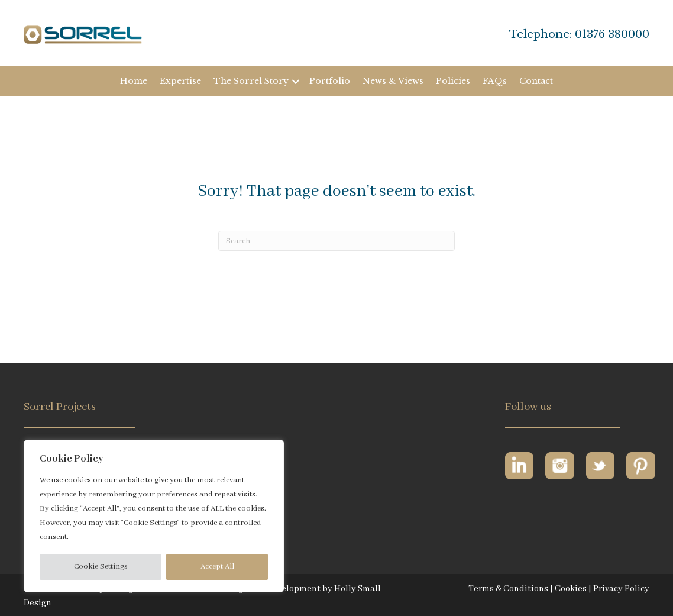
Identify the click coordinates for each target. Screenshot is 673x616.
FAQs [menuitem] (495, 81)
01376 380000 (612, 34)
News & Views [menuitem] (393, 81)
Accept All (217, 567)
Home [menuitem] (134, 81)
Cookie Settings (101, 567)
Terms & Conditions (508, 589)
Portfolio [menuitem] (330, 81)
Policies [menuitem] (453, 81)
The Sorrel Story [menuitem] (251, 81)
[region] (154, 516)
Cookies (571, 589)
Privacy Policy (621, 589)
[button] (296, 81)
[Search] (336, 241)
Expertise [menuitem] (180, 81)
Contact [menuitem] (536, 81)
